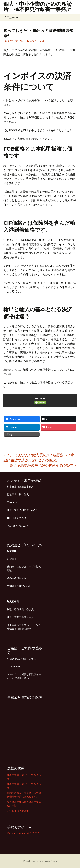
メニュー (9, 17)
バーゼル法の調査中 (18, 811)
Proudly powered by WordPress (40, 861)
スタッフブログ (38, 41)
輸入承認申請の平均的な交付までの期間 (43, 465)
